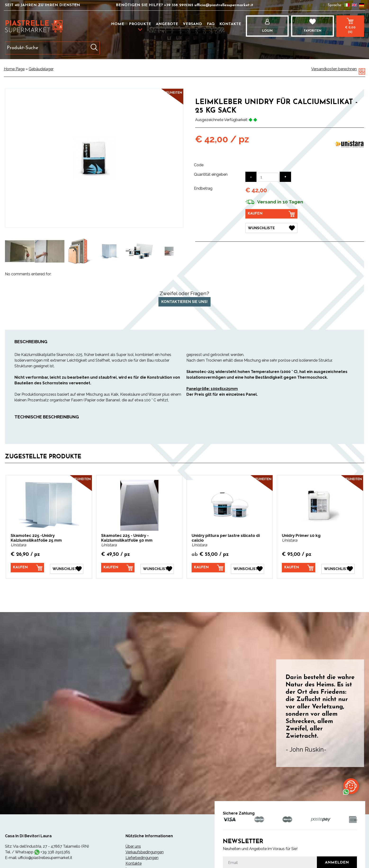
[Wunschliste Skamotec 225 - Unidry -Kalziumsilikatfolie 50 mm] (157, 568)
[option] (20, 251)
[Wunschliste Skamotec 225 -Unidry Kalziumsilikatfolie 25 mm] (67, 568)
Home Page (14, 69)
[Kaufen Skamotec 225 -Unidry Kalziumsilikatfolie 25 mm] (27, 568)
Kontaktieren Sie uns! (184, 302)
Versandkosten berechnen (334, 69)
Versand (192, 24)
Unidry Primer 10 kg (301, 535)
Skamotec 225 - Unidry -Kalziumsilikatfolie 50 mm (127, 538)
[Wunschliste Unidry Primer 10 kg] (338, 568)
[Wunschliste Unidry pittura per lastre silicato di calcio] (248, 568)
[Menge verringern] (251, 177)
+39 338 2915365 (179, 5)
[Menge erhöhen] (285, 177)
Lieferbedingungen (142, 857)
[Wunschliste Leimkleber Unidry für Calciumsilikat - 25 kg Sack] (271, 227)
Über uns (133, 845)
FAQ (211, 24)
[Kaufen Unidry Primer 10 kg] (299, 568)
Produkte (140, 24)
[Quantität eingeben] (268, 177)
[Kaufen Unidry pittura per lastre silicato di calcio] (208, 568)
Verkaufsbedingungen (145, 851)
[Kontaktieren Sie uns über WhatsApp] (351, 786)
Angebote (167, 24)
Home (118, 24)
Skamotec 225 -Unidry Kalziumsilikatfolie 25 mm (36, 538)
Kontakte (230, 24)
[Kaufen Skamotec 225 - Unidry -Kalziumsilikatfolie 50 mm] (118, 568)
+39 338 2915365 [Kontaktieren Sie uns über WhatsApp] (55, 851)
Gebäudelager (41, 69)
